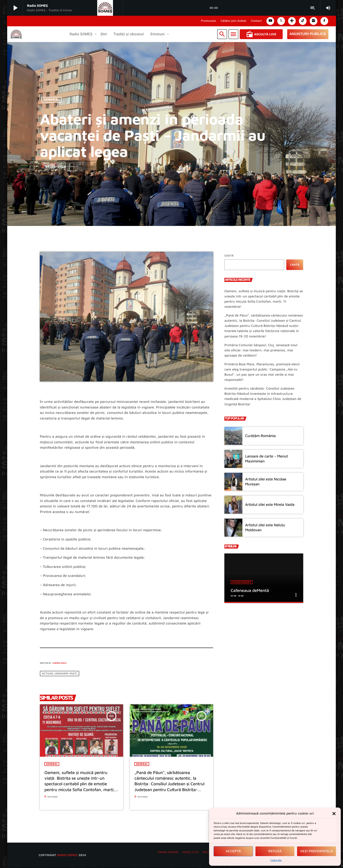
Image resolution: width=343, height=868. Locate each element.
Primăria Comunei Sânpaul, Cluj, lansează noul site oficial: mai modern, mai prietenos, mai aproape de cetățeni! (261, 350)
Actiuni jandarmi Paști (60, 674)
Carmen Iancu (59, 663)
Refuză (275, 851)
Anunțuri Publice (308, 34)
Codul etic (276, 860)
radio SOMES (67, 855)
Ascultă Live (261, 34)
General (52, 100)
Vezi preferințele (317, 851)
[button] (334, 814)
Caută (229, 255)
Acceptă (233, 851)
